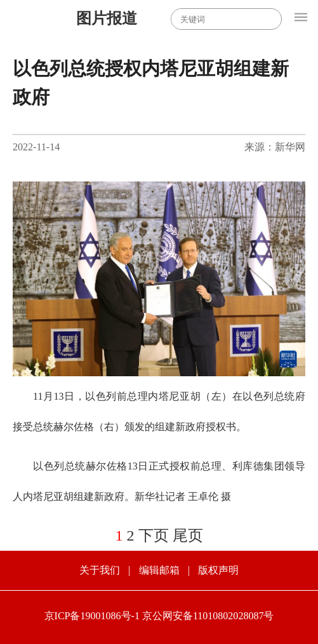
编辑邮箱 (159, 570)
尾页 (188, 536)
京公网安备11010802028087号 (208, 616)
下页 (154, 536)
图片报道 (107, 18)
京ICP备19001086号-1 (92, 616)
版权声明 (218, 570)
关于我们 (100, 570)
